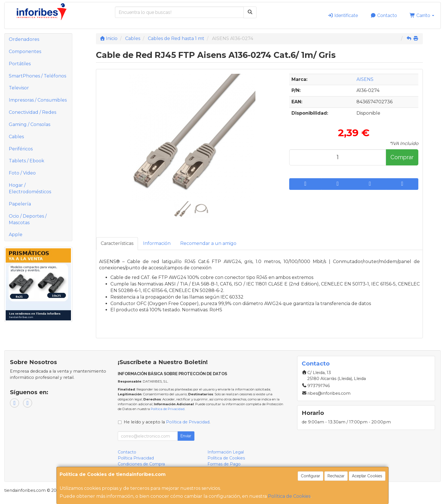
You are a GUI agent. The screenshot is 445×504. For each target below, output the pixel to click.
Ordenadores (24, 39)
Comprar (402, 157)
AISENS (365, 79)
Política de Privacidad (168, 409)
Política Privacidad (136, 458)
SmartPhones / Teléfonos (37, 76)
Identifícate (343, 15)
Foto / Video (22, 173)
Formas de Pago (224, 464)
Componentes (25, 52)
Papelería (20, 204)
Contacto (384, 15)
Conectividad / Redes (32, 112)
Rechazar (336, 476)
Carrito (422, 15)
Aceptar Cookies (367, 476)
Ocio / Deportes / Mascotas (28, 219)
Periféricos (21, 149)
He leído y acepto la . (167, 422)
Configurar (310, 476)
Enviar (186, 436)
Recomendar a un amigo (208, 243)
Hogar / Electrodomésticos (30, 188)
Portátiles (20, 64)
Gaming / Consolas (30, 124)
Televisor (19, 88)
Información (157, 243)
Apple (16, 235)
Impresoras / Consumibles (38, 100)
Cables (16, 137)
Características (117, 243)
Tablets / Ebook (27, 161)
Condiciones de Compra (141, 464)
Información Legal (226, 452)
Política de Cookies (289, 496)
